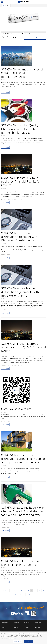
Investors (38, 623)
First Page (5, 591)
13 (16, 595)
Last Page (29, 595)
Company (27, 623)
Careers (27, 628)
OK (28, 641)
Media (4, 5)
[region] (23, 638)
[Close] (45, 634)
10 (36, 591)
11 (40, 591)
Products (5, 623)
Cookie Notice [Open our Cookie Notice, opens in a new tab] (13, 638)
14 (20, 595)
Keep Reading (5, 92)
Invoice (38, 628)
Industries (16, 623)
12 (44, 591)
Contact (15, 628)
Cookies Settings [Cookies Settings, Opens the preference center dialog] (18, 641)
